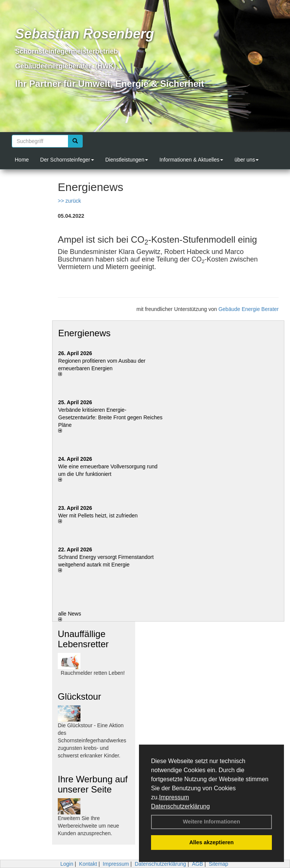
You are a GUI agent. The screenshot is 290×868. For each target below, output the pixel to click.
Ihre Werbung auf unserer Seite (93, 784)
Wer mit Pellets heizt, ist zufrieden (98, 516)
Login (67, 864)
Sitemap (218, 864)
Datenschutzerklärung (180, 806)
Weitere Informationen (211, 822)
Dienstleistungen (127, 160)
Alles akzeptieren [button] (211, 842)
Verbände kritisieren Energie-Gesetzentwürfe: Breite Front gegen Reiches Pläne (110, 417)
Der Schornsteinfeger (67, 160)
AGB (197, 864)
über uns (247, 160)
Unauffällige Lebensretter (83, 639)
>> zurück (69, 201)
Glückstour (79, 696)
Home (22, 160)
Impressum (174, 797)
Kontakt (88, 864)
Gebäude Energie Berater (248, 309)
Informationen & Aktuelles (191, 160)
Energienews (84, 333)
